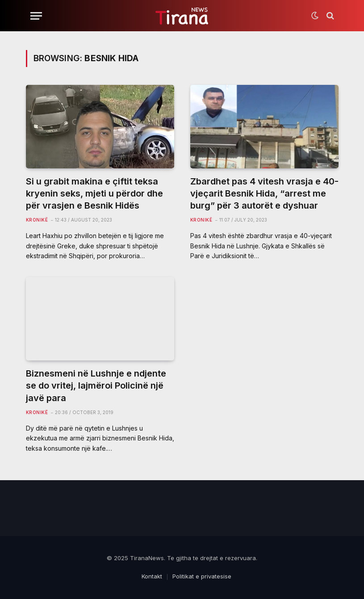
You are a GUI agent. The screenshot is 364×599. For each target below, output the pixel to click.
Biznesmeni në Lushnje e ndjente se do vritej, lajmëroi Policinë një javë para (96, 385)
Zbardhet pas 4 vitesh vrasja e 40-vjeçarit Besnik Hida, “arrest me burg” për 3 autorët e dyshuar (264, 193)
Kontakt (152, 576)
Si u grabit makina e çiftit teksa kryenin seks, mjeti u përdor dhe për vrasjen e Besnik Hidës (94, 193)
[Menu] (36, 16)
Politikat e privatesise (202, 576)
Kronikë (37, 220)
